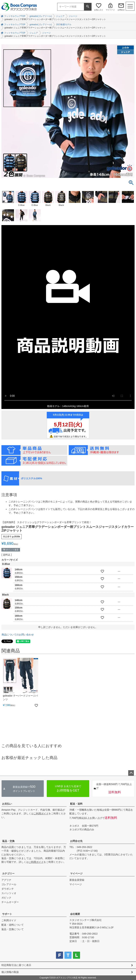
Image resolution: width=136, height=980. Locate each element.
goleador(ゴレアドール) (41, 16)
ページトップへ (131, 773)
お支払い (7, 804)
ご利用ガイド (41, 814)
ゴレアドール (9, 884)
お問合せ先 (76, 841)
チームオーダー (10, 902)
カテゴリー (8, 873)
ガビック (6, 898)
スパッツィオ (9, 893)
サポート (7, 914)
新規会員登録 (77, 880)
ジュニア (60, 16)
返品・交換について (13, 929)
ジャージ (73, 16)
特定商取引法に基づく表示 (16, 965)
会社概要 (75, 914)
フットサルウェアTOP (15, 16)
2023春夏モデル (64, 24)
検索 (88, 7)
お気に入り (99, 10)
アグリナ (6, 880)
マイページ (110, 10)
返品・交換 (8, 841)
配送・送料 (76, 804)
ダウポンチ (8, 889)
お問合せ (121, 10)
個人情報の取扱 (10, 972)
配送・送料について (13, 925)
